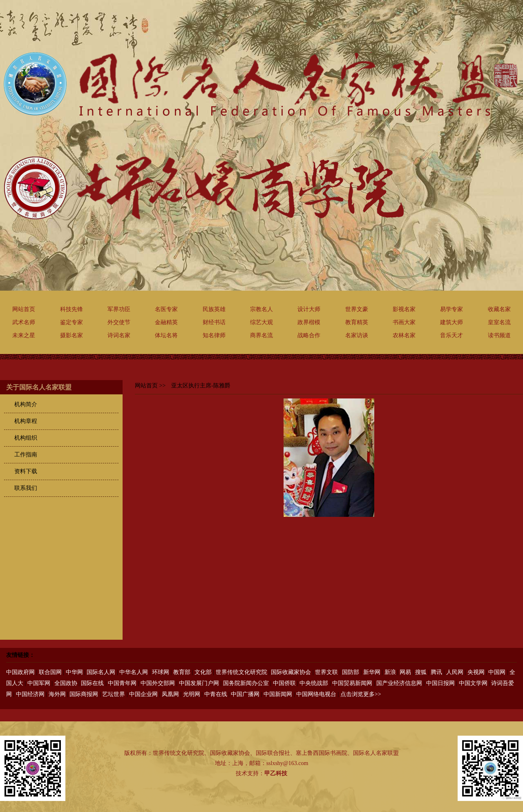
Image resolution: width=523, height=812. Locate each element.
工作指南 (26, 455)
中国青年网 (122, 683)
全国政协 (66, 683)
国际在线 (92, 683)
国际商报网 (84, 694)
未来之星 (24, 335)
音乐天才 (451, 335)
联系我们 (26, 488)
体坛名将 (166, 335)
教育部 (182, 672)
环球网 (161, 672)
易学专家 (451, 309)
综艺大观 (261, 322)
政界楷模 (309, 322)
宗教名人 (261, 309)
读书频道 (499, 335)
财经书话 (214, 322)
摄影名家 (72, 335)
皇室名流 (499, 322)
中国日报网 (440, 683)
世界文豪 (357, 309)
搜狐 (421, 672)
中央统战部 (314, 683)
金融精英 (166, 322)
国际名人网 (101, 672)
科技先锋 (72, 309)
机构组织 (26, 438)
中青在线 (216, 694)
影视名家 (404, 309)
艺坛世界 (114, 694)
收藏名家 (499, 309)
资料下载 (26, 471)
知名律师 (214, 335)
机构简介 (26, 404)
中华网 (74, 672)
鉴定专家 (72, 322)
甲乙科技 (276, 773)
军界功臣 (119, 309)
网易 (405, 672)
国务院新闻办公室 (246, 683)
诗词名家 (119, 335)
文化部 (203, 672)
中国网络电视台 (316, 694)
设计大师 (309, 309)
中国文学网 (473, 683)
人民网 (455, 672)
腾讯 (436, 672)
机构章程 (26, 421)
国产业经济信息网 (399, 683)
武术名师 (24, 322)
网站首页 (24, 309)
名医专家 (166, 309)
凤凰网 (170, 694)
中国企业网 (143, 694)
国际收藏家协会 (291, 672)
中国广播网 (245, 694)
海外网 (57, 694)
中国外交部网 (158, 683)
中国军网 (39, 683)
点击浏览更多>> (361, 694)
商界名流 (261, 335)
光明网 (192, 694)
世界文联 (326, 672)
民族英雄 (214, 309)
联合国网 (50, 672)
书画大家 (404, 322)
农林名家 (404, 335)
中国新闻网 (278, 694)
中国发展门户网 (199, 683)
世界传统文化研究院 (241, 672)
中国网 (497, 672)
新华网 (372, 672)
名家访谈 (357, 335)
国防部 (351, 672)
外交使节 (119, 322)
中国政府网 (20, 672)
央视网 (476, 672)
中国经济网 (30, 694)
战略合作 (309, 335)
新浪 (390, 672)
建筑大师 (451, 322)
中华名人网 (134, 672)
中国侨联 (284, 683)
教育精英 (357, 322)
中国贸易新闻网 (352, 683)
